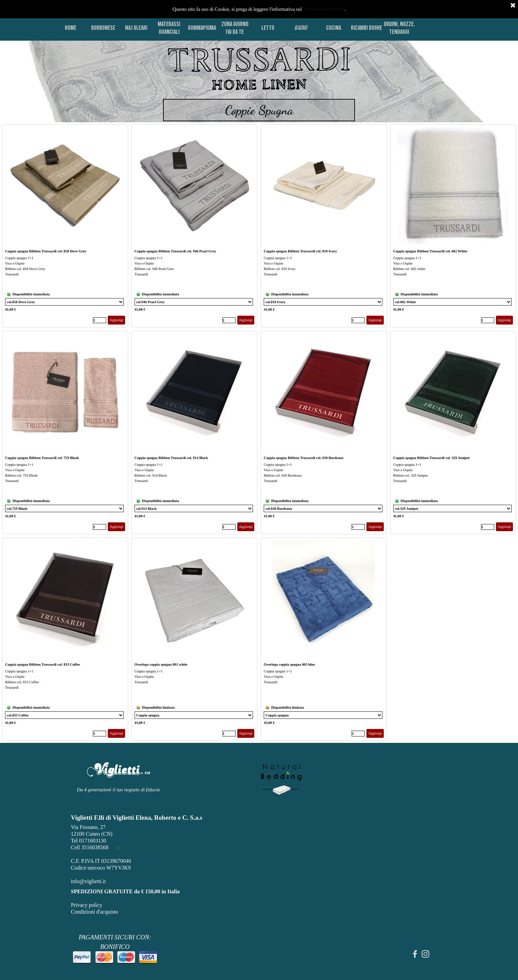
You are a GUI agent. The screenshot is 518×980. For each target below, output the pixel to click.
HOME (71, 28)
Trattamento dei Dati (324, 9)
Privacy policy (87, 905)
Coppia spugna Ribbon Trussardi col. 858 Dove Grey (46, 251)
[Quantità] (99, 320)
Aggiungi (116, 320)
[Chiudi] (513, 6)
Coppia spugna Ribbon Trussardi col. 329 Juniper (432, 458)
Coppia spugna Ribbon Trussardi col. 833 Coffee (43, 664)
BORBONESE (103, 28)
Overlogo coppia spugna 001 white (161, 664)
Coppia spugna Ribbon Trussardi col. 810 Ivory (300, 251)
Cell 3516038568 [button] (90, 847)
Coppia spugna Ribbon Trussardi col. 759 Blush (42, 458)
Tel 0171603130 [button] (88, 841)
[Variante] (64, 302)
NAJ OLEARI (136, 28)
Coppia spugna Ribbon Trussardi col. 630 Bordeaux (304, 458)
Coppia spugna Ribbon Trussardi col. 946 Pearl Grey (175, 251)
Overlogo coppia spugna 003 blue (289, 664)
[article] (65, 226)
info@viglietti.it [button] (88, 881)
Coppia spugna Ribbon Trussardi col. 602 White (430, 251)
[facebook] (415, 954)
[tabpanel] (259, 69)
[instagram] (425, 954)
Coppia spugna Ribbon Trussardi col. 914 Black (171, 458)
